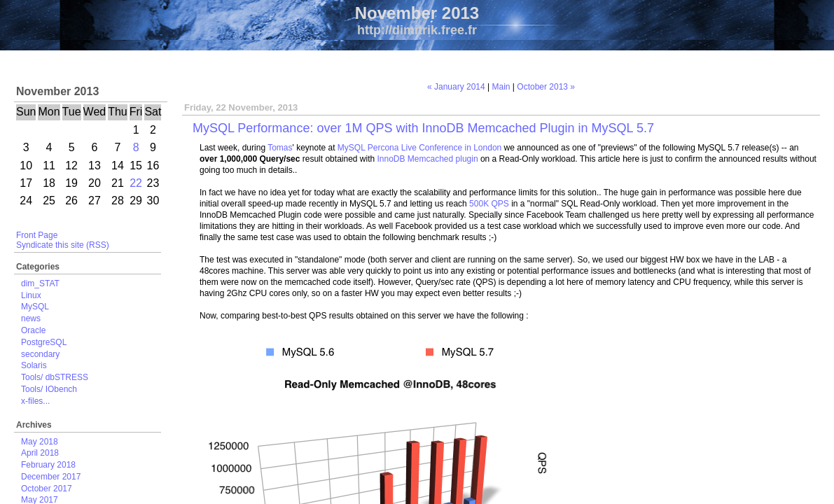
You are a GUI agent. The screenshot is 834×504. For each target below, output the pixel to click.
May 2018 (40, 442)
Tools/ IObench (49, 389)
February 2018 (48, 465)
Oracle (33, 330)
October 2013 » (546, 87)
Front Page (37, 235)
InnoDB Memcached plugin (428, 159)
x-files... (35, 401)
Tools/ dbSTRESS (55, 377)
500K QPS (489, 204)
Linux (31, 295)
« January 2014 (456, 87)
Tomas (280, 148)
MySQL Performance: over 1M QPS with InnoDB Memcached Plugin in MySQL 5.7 (423, 128)
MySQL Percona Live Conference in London (419, 148)
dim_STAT (40, 283)
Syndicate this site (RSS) (63, 245)
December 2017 (51, 477)
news (31, 318)
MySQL (35, 307)
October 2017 (47, 489)
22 (136, 183)
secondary (40, 354)
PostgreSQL (44, 342)
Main (501, 87)
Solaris (34, 365)
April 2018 (40, 453)
